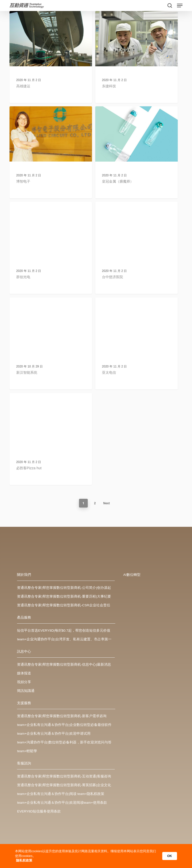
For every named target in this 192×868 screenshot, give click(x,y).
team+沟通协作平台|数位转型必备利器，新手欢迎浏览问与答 (64, 742)
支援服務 (24, 703)
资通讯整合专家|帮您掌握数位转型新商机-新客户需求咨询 (62, 716)
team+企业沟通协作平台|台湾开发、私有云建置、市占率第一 (64, 639)
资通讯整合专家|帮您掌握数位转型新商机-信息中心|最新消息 (64, 665)
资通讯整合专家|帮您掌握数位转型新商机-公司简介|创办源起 (64, 588)
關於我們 (24, 575)
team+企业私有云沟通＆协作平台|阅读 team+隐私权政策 (61, 794)
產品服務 (24, 617)
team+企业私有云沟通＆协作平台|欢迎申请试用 (54, 734)
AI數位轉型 (132, 575)
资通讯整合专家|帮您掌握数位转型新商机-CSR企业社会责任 (64, 605)
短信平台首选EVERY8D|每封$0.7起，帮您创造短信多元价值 (64, 630)
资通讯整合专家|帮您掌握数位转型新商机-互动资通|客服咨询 (64, 776)
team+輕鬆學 (27, 751)
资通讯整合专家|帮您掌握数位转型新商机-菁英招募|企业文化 (64, 785)
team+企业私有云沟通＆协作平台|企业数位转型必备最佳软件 (64, 725)
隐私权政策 (24, 860)
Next (106, 503)
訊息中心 (24, 652)
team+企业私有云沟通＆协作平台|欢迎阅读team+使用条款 (62, 803)
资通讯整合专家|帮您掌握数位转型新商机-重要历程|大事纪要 (64, 596)
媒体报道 (24, 673)
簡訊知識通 (26, 691)
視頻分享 (24, 682)
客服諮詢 (24, 763)
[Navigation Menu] (180, 6)
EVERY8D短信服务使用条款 (39, 811)
